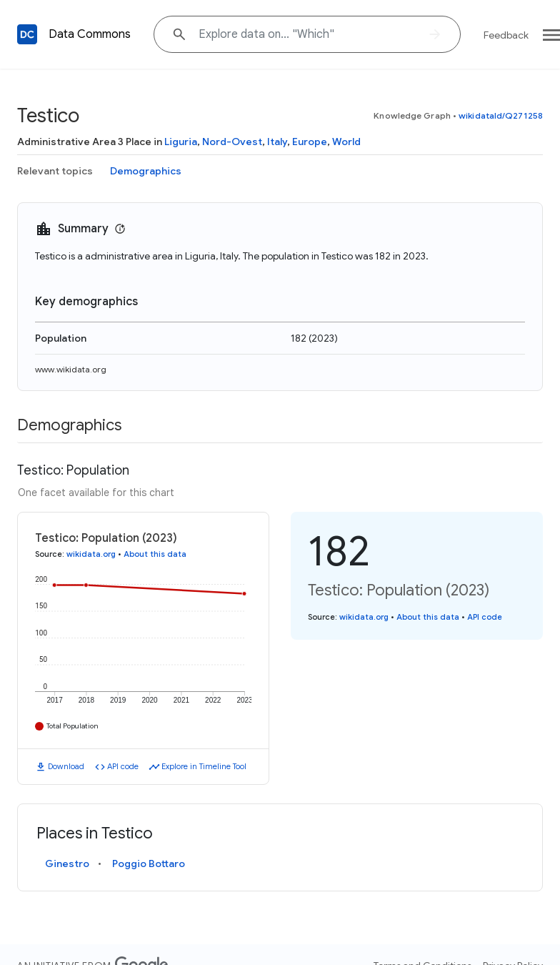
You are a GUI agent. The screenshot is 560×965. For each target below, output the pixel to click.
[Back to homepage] (27, 34)
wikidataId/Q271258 (501, 115)
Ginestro (67, 863)
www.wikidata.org (71, 369)
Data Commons (90, 34)
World (346, 142)
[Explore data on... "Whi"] (307, 34)
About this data (155, 554)
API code (123, 766)
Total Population (72, 726)
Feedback (506, 35)
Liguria (181, 142)
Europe (310, 142)
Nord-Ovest (232, 142)
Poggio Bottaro (149, 863)
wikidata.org (91, 554)
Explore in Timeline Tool (204, 766)
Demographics (146, 171)
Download (66, 766)
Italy (277, 142)
